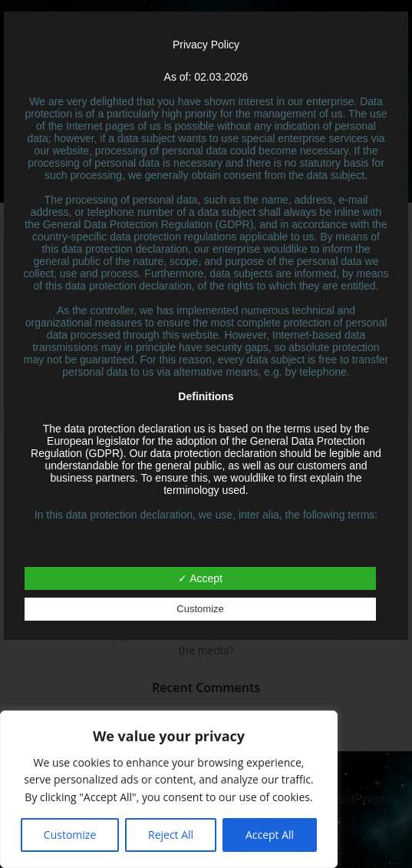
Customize (70, 835)
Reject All (171, 835)
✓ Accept (200, 578)
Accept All (270, 835)
